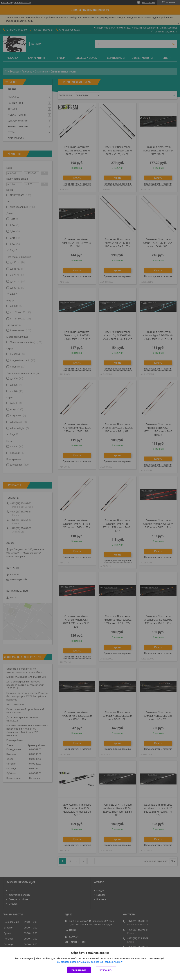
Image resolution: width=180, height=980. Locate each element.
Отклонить (106, 970)
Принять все (79, 970)
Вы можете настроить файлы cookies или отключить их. (89, 962)
